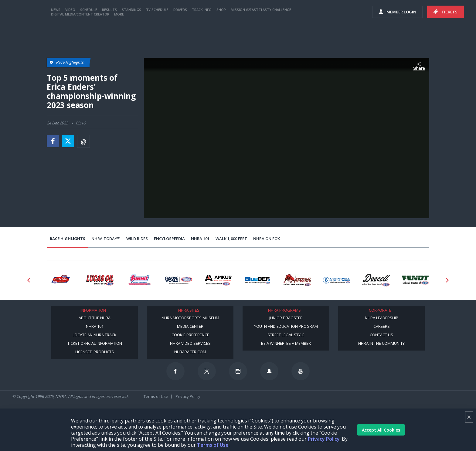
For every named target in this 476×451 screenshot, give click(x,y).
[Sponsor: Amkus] (218, 280)
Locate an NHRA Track (95, 335)
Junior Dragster (286, 318)
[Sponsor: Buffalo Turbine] (297, 280)
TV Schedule (157, 34)
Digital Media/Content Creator (80, 39)
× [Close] (469, 417)
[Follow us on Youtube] (301, 371)
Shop (221, 34)
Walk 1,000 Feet (231, 239)
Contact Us (381, 335)
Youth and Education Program (286, 326)
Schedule (89, 34)
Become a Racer (299, 12)
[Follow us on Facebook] (175, 371)
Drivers (180, 34)
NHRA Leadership (382, 318)
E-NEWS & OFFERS (425, 12)
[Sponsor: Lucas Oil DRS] (60, 280)
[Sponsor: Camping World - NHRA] (179, 280)
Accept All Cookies (381, 430)
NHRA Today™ (106, 239)
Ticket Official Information (95, 343)
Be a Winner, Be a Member (286, 343)
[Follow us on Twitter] (207, 371)
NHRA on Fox (267, 239)
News (56, 34)
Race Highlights (68, 239)
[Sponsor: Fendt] (416, 280)
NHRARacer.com (190, 352)
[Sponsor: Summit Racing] (139, 280)
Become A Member (345, 12)
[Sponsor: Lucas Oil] (100, 280)
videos (460, 12)
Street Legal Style (286, 335)
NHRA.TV (388, 12)
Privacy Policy (324, 439)
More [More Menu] (119, 39)
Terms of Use (213, 445)
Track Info (202, 34)
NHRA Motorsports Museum (190, 318)
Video (70, 34)
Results (109, 34)
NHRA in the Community (381, 343)
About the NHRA (95, 318)
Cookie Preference (190, 335)
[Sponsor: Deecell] (376, 280)
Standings (131, 34)
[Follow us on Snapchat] (269, 371)
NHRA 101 (200, 239)
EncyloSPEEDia (169, 239)
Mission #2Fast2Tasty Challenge (261, 34)
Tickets (445, 36)
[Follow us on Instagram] (238, 371)
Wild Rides (137, 239)
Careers (382, 326)
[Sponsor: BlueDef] (258, 280)
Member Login (397, 36)
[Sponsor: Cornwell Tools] (337, 280)
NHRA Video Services (190, 343)
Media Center (190, 326)
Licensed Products (95, 352)
